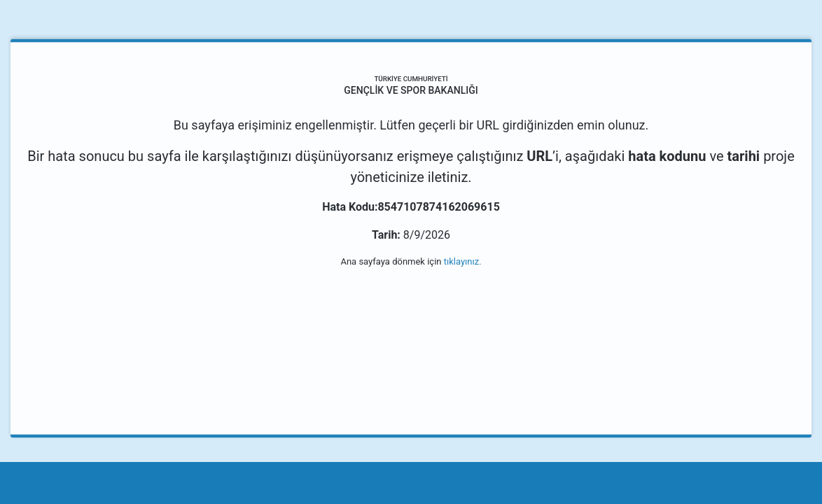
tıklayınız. (463, 261)
